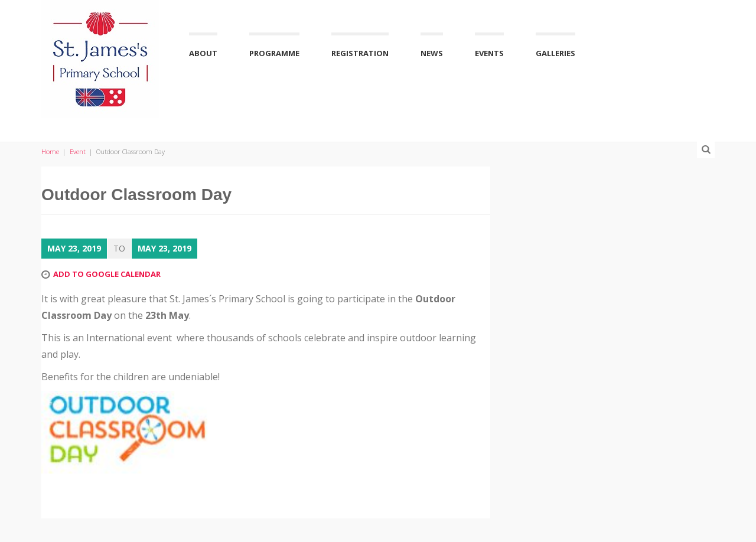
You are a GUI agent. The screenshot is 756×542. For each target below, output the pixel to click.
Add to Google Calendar (107, 274)
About (203, 53)
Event (78, 151)
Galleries (555, 53)
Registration (360, 53)
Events (489, 53)
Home (50, 151)
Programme (274, 53)
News (432, 53)
